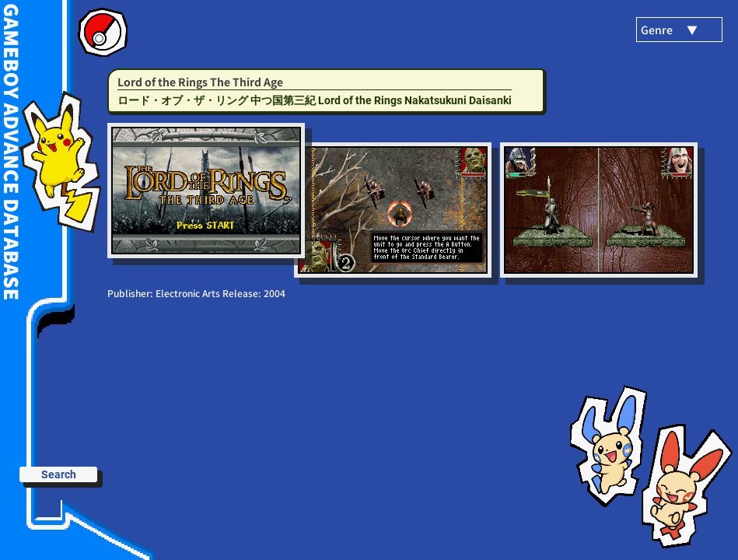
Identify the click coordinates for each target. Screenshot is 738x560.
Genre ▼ (669, 30)
